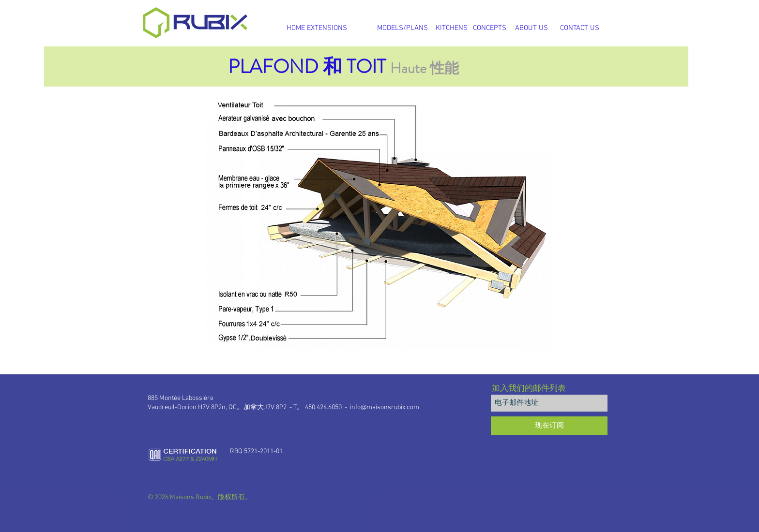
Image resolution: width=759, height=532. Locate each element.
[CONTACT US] (580, 28)
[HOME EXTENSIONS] (317, 28)
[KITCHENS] (452, 28)
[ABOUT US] (531, 28)
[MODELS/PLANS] (402, 28)
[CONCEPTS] (490, 28)
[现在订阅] (549, 426)
